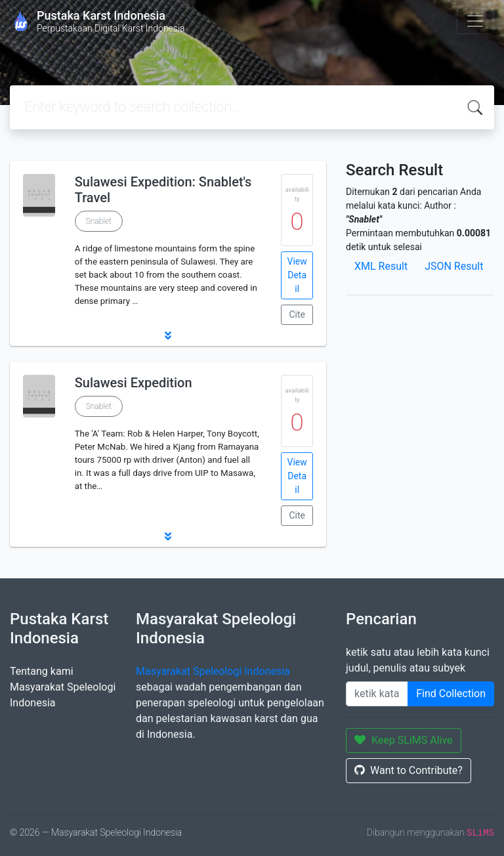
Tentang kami (42, 671)
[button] (168, 335)
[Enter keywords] (377, 694)
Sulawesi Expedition (134, 383)
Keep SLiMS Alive (404, 740)
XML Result (381, 266)
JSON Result (454, 266)
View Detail (297, 275)
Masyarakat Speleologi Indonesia (213, 671)
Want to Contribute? (409, 770)
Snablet (99, 221)
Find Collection (451, 694)
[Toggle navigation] (475, 21)
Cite (297, 314)
